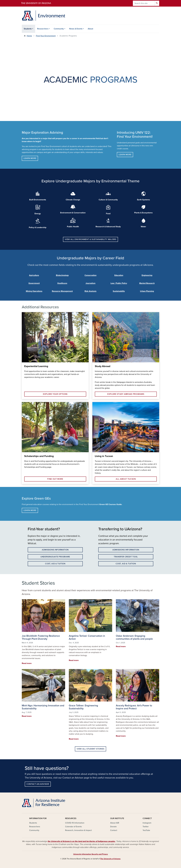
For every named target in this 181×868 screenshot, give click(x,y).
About (90, 29)
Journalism (90, 283)
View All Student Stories (90, 749)
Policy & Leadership (38, 227)
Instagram (147, 823)
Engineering (147, 275)
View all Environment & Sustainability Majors (90, 239)
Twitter (146, 827)
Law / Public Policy (119, 283)
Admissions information (55, 550)
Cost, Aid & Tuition (55, 564)
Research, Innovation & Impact (78, 830)
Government (34, 283)
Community (59, 29)
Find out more (55, 479)
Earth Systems (143, 200)
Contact (114, 830)
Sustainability (119, 291)
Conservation (90, 275)
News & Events (76, 29)
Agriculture (34, 275)
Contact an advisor (38, 784)
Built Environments (38, 200)
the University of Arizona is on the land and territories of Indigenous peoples (81, 841)
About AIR (115, 823)
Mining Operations (34, 291)
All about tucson (126, 479)
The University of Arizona (110, 859)
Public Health (73, 227)
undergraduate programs (55, 557)
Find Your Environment (46, 36)
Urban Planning (147, 291)
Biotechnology (62, 275)
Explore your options (55, 394)
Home (29, 36)
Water (143, 227)
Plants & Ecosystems (143, 213)
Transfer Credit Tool (126, 557)
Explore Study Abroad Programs (126, 394)
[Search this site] (144, 3)
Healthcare (62, 283)
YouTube (146, 830)
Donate (113, 827)
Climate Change (73, 200)
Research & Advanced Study (108, 227)
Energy (38, 214)
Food (108, 214)
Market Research (147, 283)
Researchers (43, 29)
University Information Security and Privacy (91, 854)
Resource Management (62, 291)
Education (119, 275)
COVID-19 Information (75, 823)
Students (28, 29)
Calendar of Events (73, 827)
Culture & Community (108, 200)
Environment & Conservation (73, 213)
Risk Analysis (90, 291)
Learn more (30, 158)
